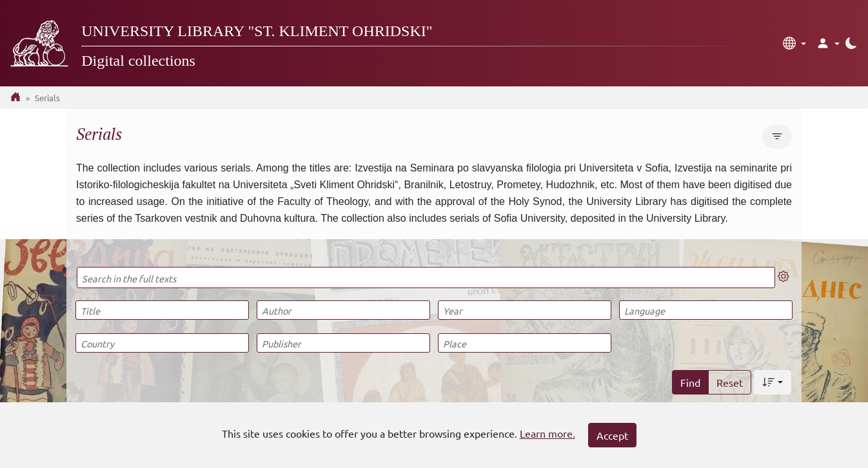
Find (690, 382)
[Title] (162, 310)
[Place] (524, 343)
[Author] (343, 310)
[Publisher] (343, 343)
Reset (730, 382)
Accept (612, 435)
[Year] (524, 310)
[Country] (162, 343)
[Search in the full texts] (426, 278)
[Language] (705, 310)
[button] (794, 43)
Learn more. (547, 433)
